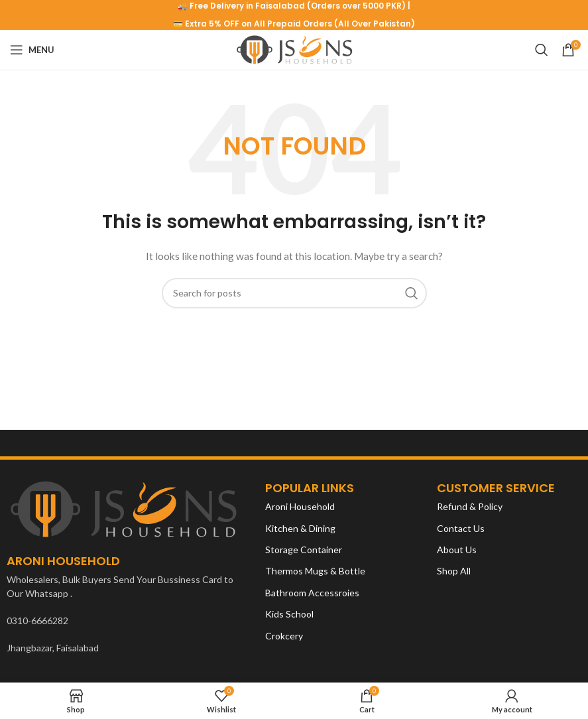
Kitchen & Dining (300, 528)
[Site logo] (294, 49)
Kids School (289, 614)
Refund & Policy (470, 506)
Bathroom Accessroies (312, 593)
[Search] (542, 50)
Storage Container (304, 550)
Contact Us (461, 528)
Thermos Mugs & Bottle (315, 571)
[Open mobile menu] (32, 50)
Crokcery (284, 636)
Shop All (454, 571)
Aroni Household (300, 506)
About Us (457, 550)
